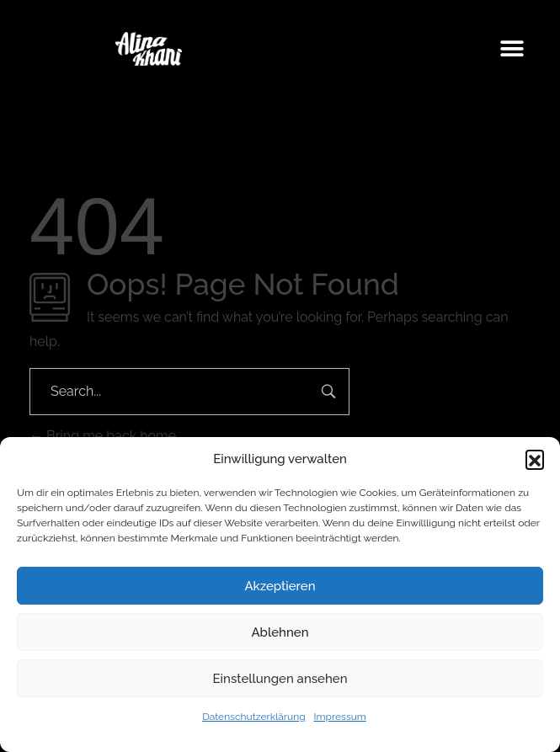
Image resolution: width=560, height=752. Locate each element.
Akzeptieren (280, 586)
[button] (535, 459)
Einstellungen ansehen (280, 679)
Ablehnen (280, 632)
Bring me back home (103, 436)
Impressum (340, 717)
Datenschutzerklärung (253, 717)
